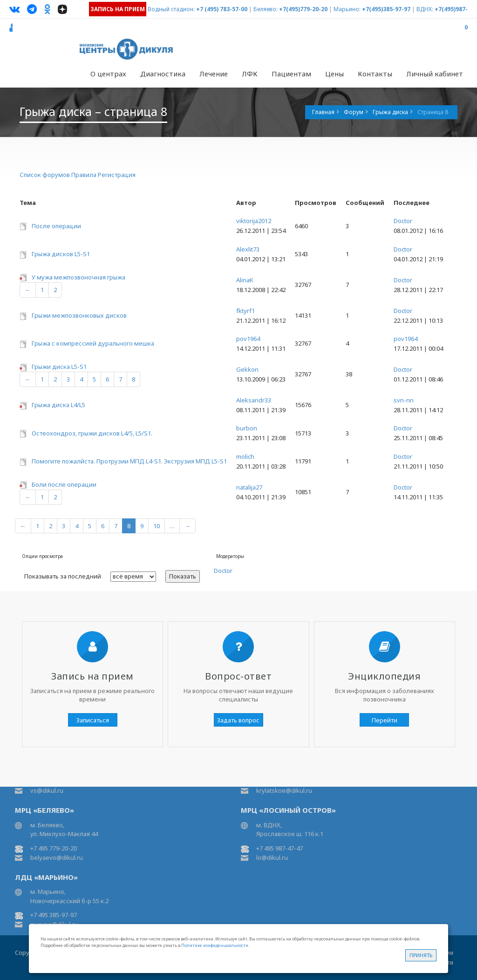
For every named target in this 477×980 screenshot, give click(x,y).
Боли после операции (64, 484)
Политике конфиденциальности (215, 945)
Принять (421, 955)
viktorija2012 (254, 221)
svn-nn (404, 400)
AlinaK (245, 280)
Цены (334, 74)
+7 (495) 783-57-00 (222, 9)
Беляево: (266, 9)
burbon (247, 428)
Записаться (93, 720)
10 (157, 526)
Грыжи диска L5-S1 (59, 367)
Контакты (375, 74)
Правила (84, 175)
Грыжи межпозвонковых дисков (79, 315)
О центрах (108, 74)
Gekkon (247, 369)
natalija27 (249, 487)
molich (245, 456)
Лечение (214, 74)
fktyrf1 (245, 311)
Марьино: (347, 9)
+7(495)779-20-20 (303, 9)
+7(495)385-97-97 (386, 9)
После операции (56, 226)
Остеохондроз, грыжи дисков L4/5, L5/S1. (92, 433)
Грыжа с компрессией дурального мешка (93, 343)
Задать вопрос (238, 720)
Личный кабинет (435, 74)
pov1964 (248, 339)
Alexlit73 (248, 249)
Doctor (403, 221)
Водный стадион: (171, 9)
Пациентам (291, 74)
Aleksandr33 (254, 400)
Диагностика (163, 74)
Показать (183, 576)
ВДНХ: (425, 9)
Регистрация (117, 175)
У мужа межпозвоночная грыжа (78, 277)
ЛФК (250, 74)
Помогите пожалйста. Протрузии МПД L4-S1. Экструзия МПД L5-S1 (129, 461)
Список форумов (45, 175)
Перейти (385, 720)
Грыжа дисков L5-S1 (61, 254)
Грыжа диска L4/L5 (58, 405)
